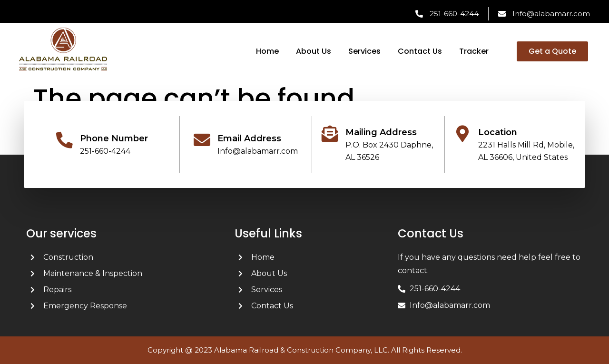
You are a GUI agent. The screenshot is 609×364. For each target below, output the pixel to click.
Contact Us (420, 51)
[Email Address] (202, 140)
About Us (314, 51)
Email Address (249, 138)
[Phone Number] (64, 140)
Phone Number (114, 138)
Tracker (474, 51)
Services (364, 51)
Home (267, 51)
